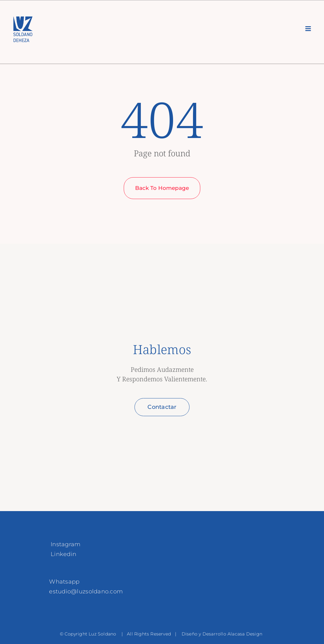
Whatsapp (64, 582)
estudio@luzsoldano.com (86, 591)
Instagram (65, 544)
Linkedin (63, 554)
